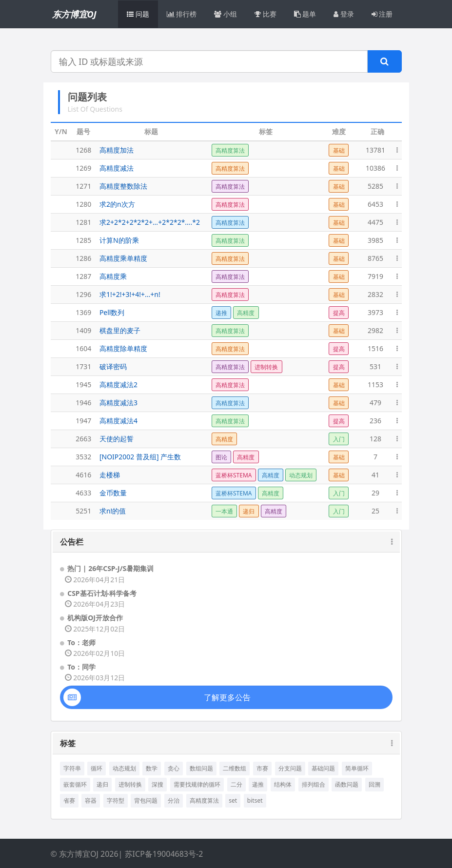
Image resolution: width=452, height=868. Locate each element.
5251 (83, 511)
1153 (375, 385)
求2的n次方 (117, 204)
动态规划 (124, 768)
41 (375, 475)
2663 (83, 439)
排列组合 (314, 784)
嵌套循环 (75, 784)
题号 (83, 131)
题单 (305, 14)
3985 (375, 240)
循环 (97, 768)
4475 (375, 222)
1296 (83, 294)
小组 (226, 14)
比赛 (265, 14)
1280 (83, 204)
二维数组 (235, 768)
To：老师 (81, 642)
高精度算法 (204, 800)
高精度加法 (117, 150)
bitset (255, 800)
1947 (83, 421)
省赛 (69, 800)
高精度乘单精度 (123, 258)
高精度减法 (117, 168)
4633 (83, 493)
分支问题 (290, 768)
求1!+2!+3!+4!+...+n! (130, 294)
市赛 (262, 768)
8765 (375, 258)
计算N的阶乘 (119, 240)
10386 (375, 168)
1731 (83, 366)
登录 (344, 14)
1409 (83, 330)
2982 (375, 330)
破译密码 (113, 366)
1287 (83, 276)
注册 (382, 14)
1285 (83, 240)
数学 (152, 768)
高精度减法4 (118, 421)
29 (375, 493)
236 (375, 421)
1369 (83, 312)
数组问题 (201, 768)
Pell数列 (112, 312)
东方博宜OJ (74, 14)
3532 (83, 457)
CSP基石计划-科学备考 (102, 593)
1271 (83, 186)
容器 (91, 800)
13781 (375, 150)
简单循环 (357, 768)
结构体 (283, 784)
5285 (375, 186)
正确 (377, 131)
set (233, 800)
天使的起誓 (117, 439)
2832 (375, 294)
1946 (83, 403)
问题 (138, 14)
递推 (258, 784)
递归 (102, 784)
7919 (375, 276)
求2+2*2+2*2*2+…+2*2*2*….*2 (150, 222)
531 (375, 366)
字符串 (72, 768)
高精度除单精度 (123, 348)
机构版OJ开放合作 (95, 618)
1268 (83, 150)
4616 (83, 475)
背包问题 (146, 800)
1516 (375, 348)
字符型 (116, 800)
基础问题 (323, 768)
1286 (83, 258)
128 (375, 439)
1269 (83, 168)
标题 (151, 131)
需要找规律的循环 (197, 784)
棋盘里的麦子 (120, 330)
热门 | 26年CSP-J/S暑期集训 (110, 568)
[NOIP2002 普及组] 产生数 (140, 457)
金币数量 (113, 493)
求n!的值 (113, 511)
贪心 (174, 768)
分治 (174, 800)
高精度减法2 (118, 385)
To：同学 (81, 667)
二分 (236, 784)
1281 (83, 222)
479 (375, 403)
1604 (83, 348)
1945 (83, 385)
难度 (339, 131)
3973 (375, 312)
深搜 (157, 784)
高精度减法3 (118, 403)
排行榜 (182, 14)
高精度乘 (113, 276)
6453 (375, 204)
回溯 (374, 784)
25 (375, 511)
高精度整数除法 (123, 186)
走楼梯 (110, 475)
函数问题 (347, 784)
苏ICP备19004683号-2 (164, 854)
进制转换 (130, 784)
